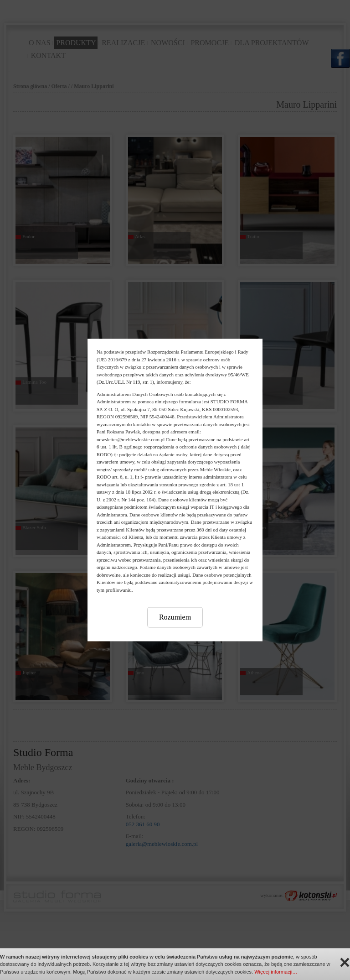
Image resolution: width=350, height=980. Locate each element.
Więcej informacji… (276, 972)
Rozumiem (175, 617)
